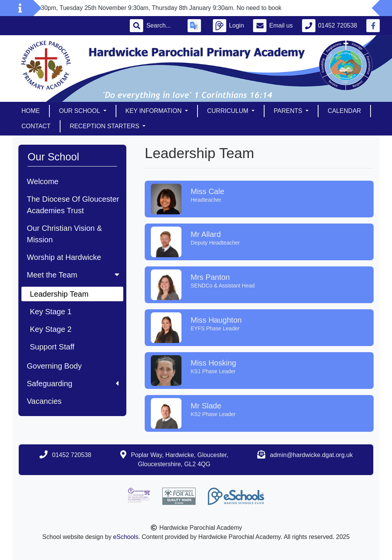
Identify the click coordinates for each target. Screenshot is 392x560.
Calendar (344, 111)
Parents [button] (289, 111)
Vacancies (44, 401)
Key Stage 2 (51, 329)
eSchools (126, 537)
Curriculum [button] (229, 111)
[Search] (162, 26)
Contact (36, 126)
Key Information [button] (154, 111)
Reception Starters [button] (105, 126)
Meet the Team (74, 275)
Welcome (43, 181)
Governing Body (54, 366)
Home (31, 111)
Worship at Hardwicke (64, 257)
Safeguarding (73, 384)
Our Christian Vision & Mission (64, 234)
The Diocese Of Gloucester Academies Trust (73, 205)
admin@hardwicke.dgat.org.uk (311, 455)
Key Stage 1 (51, 312)
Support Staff (52, 347)
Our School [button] (80, 111)
